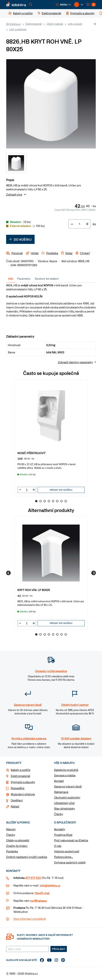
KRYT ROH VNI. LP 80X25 (34, 590)
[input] (27, 490)
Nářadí (15, 806)
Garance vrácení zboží (68, 786)
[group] (51, 438)
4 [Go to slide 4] (49, 501)
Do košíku (20, 239)
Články (59, 814)
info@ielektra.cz (50, 885)
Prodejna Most (63, 835)
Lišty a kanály (75, 24)
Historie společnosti (67, 851)
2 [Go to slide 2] (40, 501)
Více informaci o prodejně (30, 919)
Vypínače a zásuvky (23, 782)
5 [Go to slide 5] (53, 501)
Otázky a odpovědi (18, 840)
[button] (63, 5)
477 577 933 (33, 878)
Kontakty (60, 829)
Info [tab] (11, 279)
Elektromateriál (34, 24)
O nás (58, 846)
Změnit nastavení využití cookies (27, 857)
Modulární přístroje (23, 794)
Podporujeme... (64, 857)
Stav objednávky (64, 808)
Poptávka (12, 851)
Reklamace (61, 792)
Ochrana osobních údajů (70, 862)
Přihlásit (59, 949)
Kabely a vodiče (21, 770)
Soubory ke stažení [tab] (47, 279)
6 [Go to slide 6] (57, 501)
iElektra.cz (15, 24)
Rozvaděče (18, 788)
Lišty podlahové (18, 29)
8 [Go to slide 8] (66, 501)
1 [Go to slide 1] (36, 501)
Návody (11, 829)
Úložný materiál (55, 24)
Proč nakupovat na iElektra (71, 840)
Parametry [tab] (24, 279)
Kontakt (59, 781)
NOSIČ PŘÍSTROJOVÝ (32, 453)
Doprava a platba (65, 775)
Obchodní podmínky (67, 797)
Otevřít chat (42, 893)
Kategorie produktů (66, 770)
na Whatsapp (39, 901)
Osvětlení (17, 800)
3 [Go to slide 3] (45, 501)
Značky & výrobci (17, 846)
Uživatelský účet (64, 803)
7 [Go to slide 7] (62, 501)
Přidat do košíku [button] (61, 490)
